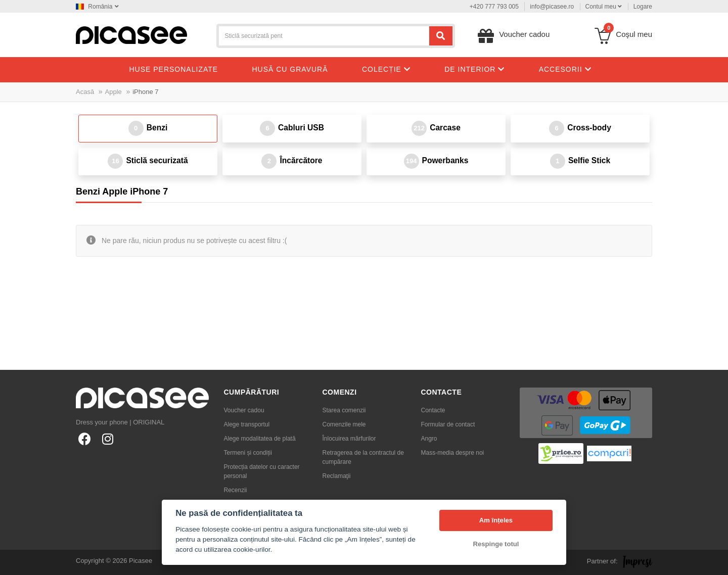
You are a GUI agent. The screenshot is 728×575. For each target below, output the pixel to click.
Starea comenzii (344, 410)
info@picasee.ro (552, 7)
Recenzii (236, 490)
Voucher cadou (244, 410)
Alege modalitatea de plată (260, 439)
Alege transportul (247, 424)
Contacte (433, 410)
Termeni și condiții (248, 453)
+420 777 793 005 (494, 7)
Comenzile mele (344, 424)
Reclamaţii (337, 476)
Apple (113, 92)
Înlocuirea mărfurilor (349, 439)
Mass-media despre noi (453, 453)
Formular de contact (448, 424)
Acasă (85, 92)
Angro (429, 439)
